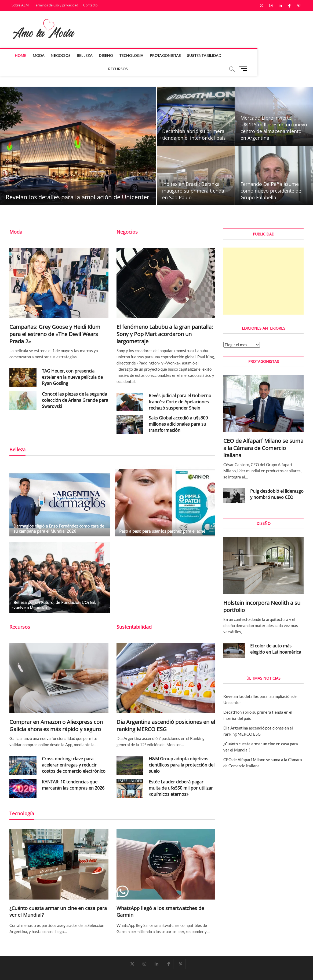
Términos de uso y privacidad (56, 5)
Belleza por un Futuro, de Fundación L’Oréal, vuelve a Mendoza (55, 592)
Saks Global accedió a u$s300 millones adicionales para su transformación (178, 411)
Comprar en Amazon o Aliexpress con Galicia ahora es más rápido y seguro (56, 712)
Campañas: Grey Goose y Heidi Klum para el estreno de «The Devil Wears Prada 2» (55, 321)
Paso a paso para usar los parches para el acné (162, 518)
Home (18, 55)
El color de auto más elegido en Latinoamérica (276, 636)
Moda (36, 55)
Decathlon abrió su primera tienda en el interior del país (194, 121)
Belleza (82, 55)
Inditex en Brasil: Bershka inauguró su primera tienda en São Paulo (193, 178)
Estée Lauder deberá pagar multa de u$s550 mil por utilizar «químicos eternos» (181, 775)
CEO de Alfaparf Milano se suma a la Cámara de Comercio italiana (263, 435)
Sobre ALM (20, 5)
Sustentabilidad (201, 55)
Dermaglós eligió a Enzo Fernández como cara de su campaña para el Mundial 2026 (59, 515)
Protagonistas (163, 55)
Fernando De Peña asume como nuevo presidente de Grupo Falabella (271, 178)
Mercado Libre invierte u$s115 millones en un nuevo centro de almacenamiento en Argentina (274, 115)
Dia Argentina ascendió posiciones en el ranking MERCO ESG (166, 712)
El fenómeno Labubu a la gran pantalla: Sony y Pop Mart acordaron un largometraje (165, 321)
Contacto (90, 5)
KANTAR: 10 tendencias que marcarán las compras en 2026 (73, 772)
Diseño (103, 55)
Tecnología (129, 55)
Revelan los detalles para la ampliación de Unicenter (77, 184)
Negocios (58, 55)
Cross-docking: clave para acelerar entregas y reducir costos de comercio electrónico (74, 752)
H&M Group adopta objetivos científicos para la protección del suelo (182, 752)
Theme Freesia (64, 970)
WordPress (85, 970)
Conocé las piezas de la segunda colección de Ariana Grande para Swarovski (75, 387)
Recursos (235, 55)
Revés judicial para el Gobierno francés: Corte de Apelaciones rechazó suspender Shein (180, 389)
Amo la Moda (21, 970)
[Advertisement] (263, 268)
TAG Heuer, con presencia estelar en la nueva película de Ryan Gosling (72, 364)
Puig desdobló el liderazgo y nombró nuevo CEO (277, 481)
